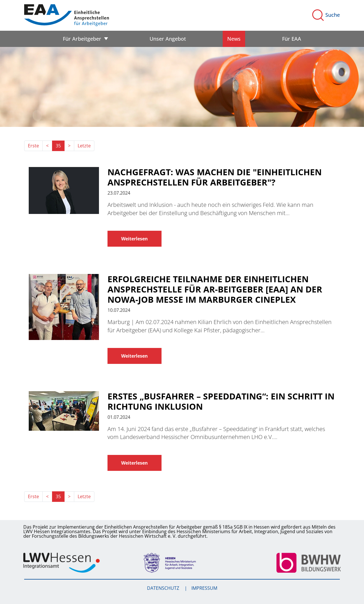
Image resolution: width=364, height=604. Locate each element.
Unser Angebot (168, 39)
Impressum (204, 588)
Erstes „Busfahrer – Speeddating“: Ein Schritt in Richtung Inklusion (221, 401)
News (234, 39)
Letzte (84, 146)
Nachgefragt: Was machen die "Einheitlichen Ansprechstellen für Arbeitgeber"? (215, 177)
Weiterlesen (135, 239)
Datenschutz (164, 588)
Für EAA (292, 39)
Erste (33, 146)
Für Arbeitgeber (82, 39)
